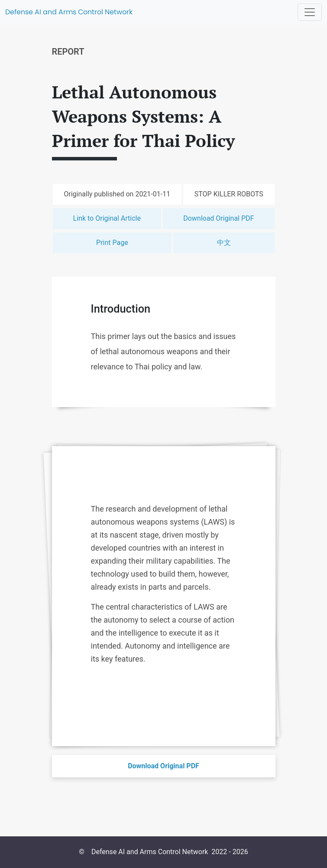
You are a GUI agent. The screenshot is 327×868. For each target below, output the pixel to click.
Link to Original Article (107, 218)
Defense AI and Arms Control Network (69, 12)
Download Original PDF (219, 218)
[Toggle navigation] (310, 12)
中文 (224, 243)
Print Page (112, 243)
